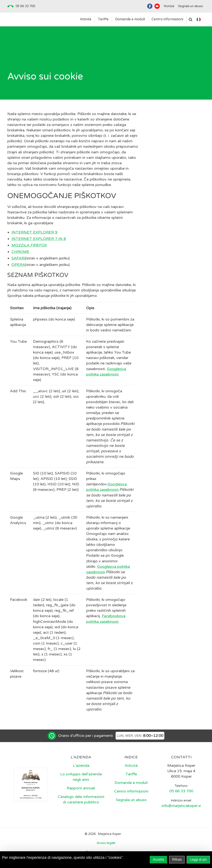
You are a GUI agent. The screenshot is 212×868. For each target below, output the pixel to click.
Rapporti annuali (81, 788)
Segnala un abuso (131, 800)
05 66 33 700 (25, 6)
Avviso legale (106, 843)
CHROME (20, 252)
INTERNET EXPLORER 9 (34, 232)
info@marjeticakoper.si (181, 806)
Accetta (158, 860)
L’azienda (81, 765)
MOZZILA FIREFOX (29, 245)
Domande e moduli (131, 783)
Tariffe (131, 774)
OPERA (18, 265)
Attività (131, 765)
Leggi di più (198, 860)
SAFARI (18, 258)
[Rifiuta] (207, 860)
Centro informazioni (131, 791)
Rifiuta (177, 860)
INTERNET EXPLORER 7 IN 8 (39, 239)
